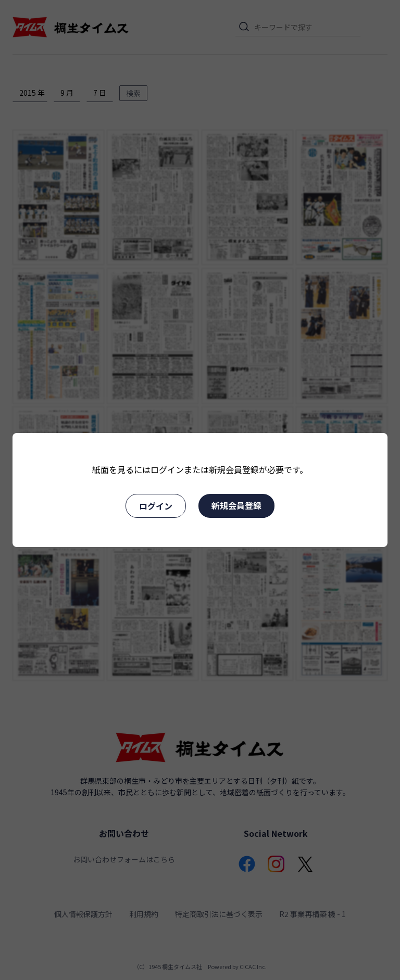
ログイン (156, 506)
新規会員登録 (236, 505)
